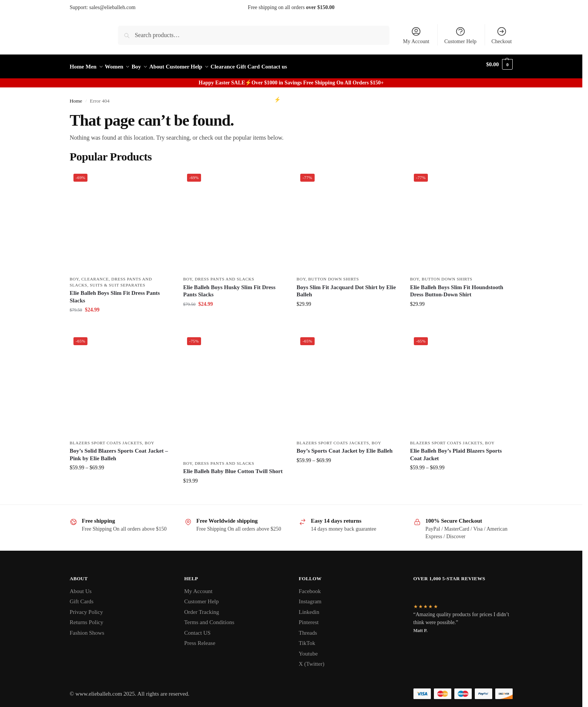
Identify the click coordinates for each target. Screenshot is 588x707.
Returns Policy (87, 618)
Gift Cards (82, 597)
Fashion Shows (87, 628)
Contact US (198, 628)
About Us (81, 587)
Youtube (308, 649)
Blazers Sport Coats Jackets (106, 439)
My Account (416, 35)
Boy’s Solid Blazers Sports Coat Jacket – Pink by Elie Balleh (119, 450)
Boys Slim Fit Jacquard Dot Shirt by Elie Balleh (346, 287)
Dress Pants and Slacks (224, 275)
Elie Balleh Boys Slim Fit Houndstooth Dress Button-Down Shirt (457, 287)
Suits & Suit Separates (118, 281)
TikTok (307, 639)
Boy (74, 275)
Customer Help (460, 35)
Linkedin (309, 607)
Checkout (502, 35)
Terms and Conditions (209, 618)
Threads (308, 628)
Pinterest (309, 618)
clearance (95, 275)
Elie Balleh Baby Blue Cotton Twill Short (233, 467)
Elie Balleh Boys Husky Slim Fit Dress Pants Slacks (229, 287)
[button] (499, 65)
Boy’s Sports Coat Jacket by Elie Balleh (345, 447)
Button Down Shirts (334, 275)
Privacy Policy (86, 607)
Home (76, 97)
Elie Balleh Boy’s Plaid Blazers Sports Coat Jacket (456, 450)
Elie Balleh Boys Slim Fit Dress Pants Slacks (115, 293)
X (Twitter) (312, 660)
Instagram (310, 597)
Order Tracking (202, 607)
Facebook (310, 587)
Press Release (200, 639)
